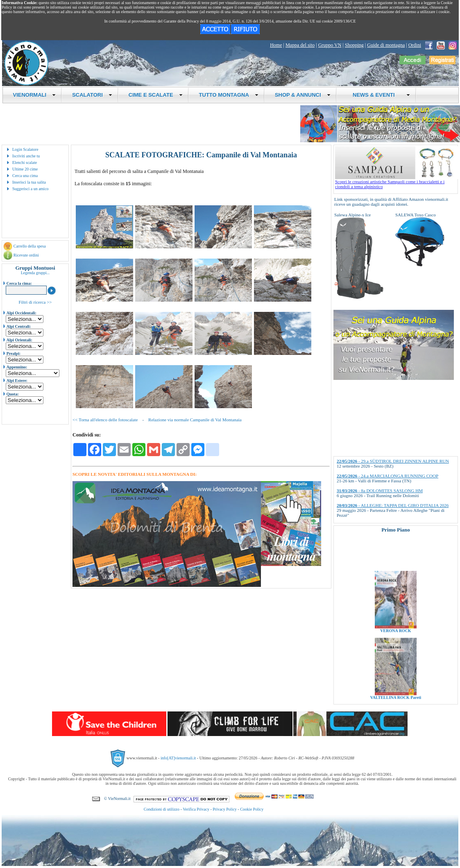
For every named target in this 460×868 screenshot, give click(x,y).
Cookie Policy (252, 809)
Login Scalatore (25, 149)
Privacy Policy (225, 809)
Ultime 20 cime (25, 169)
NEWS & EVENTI (378, 95)
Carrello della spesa (30, 246)
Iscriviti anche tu (26, 156)
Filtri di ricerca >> (35, 302)
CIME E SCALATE (156, 95)
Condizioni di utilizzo (162, 809)
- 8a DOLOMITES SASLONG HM (380, 491)
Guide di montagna (386, 45)
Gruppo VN (330, 45)
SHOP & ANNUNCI (303, 95)
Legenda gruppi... (35, 273)
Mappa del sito (300, 45)
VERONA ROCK (395, 639)
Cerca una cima (25, 176)
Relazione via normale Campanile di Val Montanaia (195, 420)
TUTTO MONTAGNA (229, 95)
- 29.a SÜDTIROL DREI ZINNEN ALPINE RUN (393, 461)
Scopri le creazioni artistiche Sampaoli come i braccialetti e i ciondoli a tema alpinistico (397, 182)
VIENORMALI (35, 95)
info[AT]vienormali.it (178, 758)
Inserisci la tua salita (29, 182)
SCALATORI (92, 95)
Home (276, 45)
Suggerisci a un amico (31, 189)
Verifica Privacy (196, 809)
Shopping (354, 45)
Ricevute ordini (26, 255)
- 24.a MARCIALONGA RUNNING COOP (387, 476)
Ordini (415, 45)
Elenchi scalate (25, 162)
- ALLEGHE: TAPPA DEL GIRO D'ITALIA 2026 (393, 505)
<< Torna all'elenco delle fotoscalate (105, 420)
